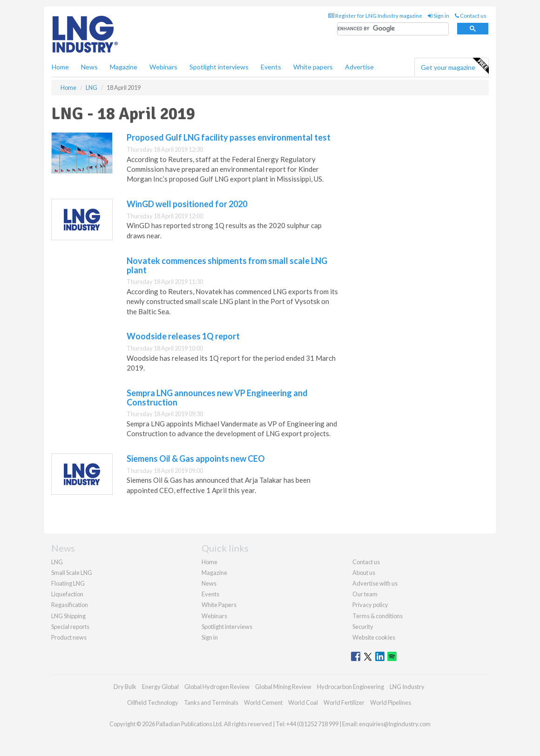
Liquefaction (67, 594)
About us (364, 573)
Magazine (124, 67)
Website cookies (374, 637)
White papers (313, 67)
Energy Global (160, 687)
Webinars (163, 67)
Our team (365, 594)
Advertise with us (375, 583)
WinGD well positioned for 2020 (187, 204)
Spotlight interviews (219, 67)
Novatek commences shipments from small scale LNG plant (227, 265)
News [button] (89, 67)
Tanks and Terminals (211, 702)
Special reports (70, 627)
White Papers (219, 605)
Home (60, 67)
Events (271, 67)
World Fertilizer (344, 702)
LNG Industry (407, 687)
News (209, 583)
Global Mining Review (283, 687)
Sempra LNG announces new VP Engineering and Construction (217, 398)
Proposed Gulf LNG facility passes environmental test (229, 137)
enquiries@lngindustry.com (395, 724)
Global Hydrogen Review (217, 687)
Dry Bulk (125, 687)
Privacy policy (370, 605)
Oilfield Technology (153, 702)
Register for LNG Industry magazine (375, 16)
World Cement (263, 702)
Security (363, 627)
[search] (393, 29)
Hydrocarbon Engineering (351, 687)
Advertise (359, 67)
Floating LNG (68, 583)
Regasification (70, 605)
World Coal (303, 702)
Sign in (439, 16)
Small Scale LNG (72, 573)
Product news (69, 637)
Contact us (471, 16)
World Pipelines (391, 702)
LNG (57, 562)
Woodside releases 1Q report (183, 336)
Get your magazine (455, 66)
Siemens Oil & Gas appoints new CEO (196, 459)
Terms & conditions (378, 616)
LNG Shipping (68, 616)
